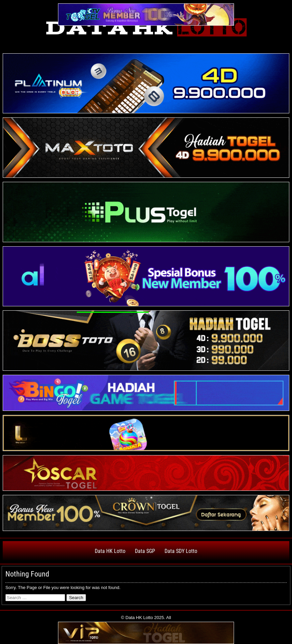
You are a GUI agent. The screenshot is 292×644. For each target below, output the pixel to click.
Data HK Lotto (110, 551)
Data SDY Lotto (181, 551)
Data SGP (145, 551)
